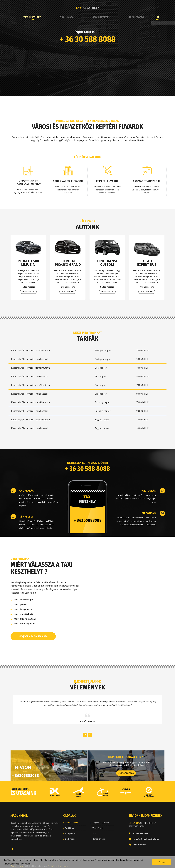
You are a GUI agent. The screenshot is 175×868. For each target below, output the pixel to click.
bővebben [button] (26, 864)
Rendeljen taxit (99, 836)
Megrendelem (28, 292)
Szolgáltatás (101, 17)
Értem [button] (162, 862)
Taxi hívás (69, 825)
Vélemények (98, 825)
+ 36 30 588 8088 (88, 39)
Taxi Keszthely (32, 17)
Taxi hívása (67, 17)
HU (157, 17)
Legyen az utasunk (101, 819)
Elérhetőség (137, 17)
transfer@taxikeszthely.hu (146, 836)
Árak (94, 830)
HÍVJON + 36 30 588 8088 (33, 633)
